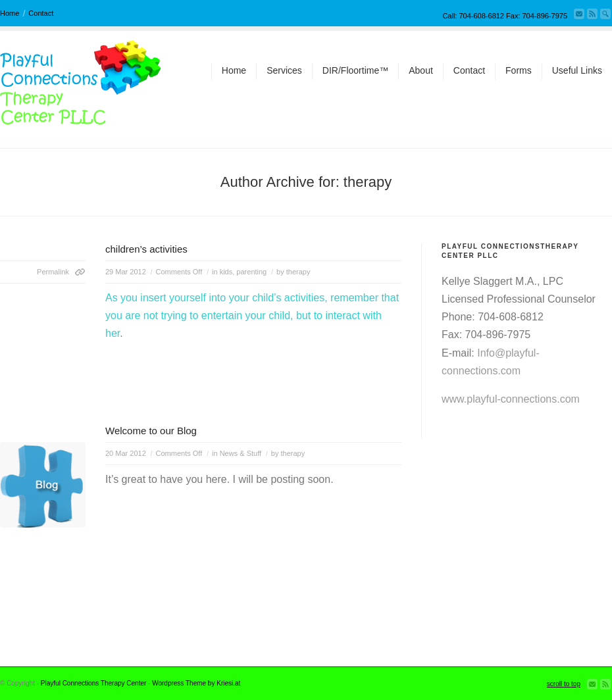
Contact (41, 13)
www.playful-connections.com (511, 399)
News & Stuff (241, 453)
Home (10, 13)
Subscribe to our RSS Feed (592, 14)
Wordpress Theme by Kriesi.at (196, 683)
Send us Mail (579, 14)
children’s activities (146, 249)
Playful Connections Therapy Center (93, 683)
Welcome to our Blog (151, 431)
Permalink (53, 272)
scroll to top (564, 684)
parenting (251, 272)
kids (226, 272)
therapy (298, 272)
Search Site (605, 14)
